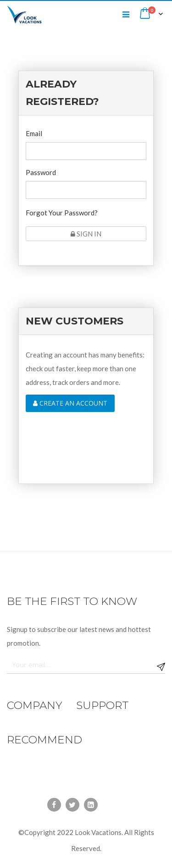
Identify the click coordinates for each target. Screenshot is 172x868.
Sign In (86, 234)
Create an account (70, 403)
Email (34, 133)
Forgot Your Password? (62, 213)
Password (41, 172)
